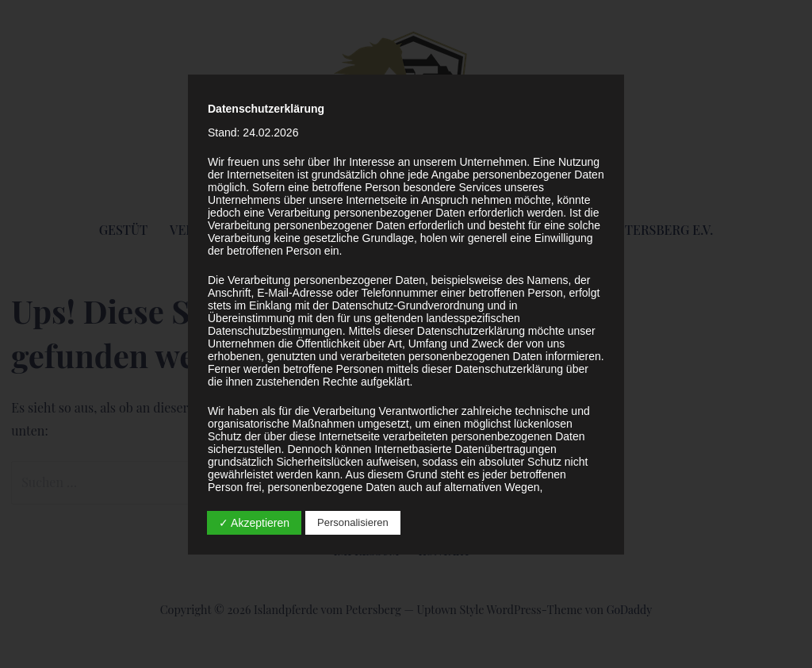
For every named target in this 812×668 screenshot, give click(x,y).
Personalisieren (353, 522)
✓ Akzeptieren (254, 523)
